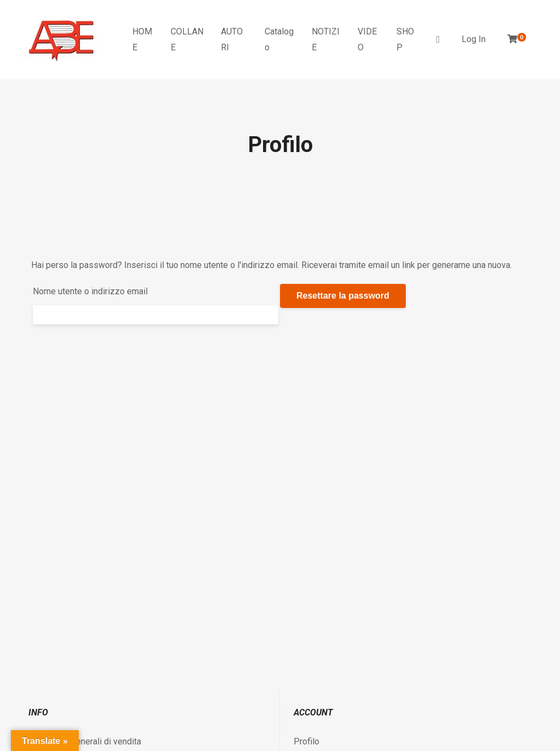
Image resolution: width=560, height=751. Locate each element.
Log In (474, 39)
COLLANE (187, 39)
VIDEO (367, 39)
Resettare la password (343, 296)
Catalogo (279, 39)
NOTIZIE (326, 39)
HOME (142, 39)
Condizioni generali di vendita (85, 741)
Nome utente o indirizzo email (90, 291)
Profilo (307, 741)
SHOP (405, 39)
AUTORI (232, 39)
